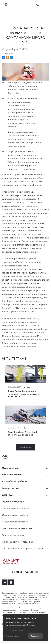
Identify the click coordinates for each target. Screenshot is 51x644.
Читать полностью (13, 636)
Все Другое (26, 447)
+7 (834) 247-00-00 (26, 572)
